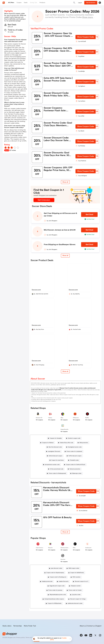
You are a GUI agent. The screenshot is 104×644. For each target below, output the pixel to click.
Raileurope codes (77, 473)
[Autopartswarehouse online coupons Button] (53, 599)
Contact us (91, 626)
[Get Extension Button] (44, 200)
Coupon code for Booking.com (58, 577)
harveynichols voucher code (52, 465)
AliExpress (76, 418)
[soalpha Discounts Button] (63, 581)
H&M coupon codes (74, 568)
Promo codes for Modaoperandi (57, 473)
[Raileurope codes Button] (76, 473)
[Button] (80, 3)
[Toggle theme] (100, 3)
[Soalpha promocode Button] (46, 581)
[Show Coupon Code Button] (86, 37)
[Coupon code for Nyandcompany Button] (54, 573)
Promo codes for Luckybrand (74, 451)
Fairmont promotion (75, 469)
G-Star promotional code (57, 469)
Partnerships (18, 626)
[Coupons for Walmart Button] (47, 443)
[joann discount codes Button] (56, 568)
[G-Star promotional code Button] (56, 469)
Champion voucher (76, 586)
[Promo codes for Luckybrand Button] (74, 451)
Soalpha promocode (47, 581)
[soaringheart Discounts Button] (53, 451)
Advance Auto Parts (66, 548)
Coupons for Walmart (48, 443)
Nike (74, 548)
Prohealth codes (74, 460)
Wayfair (50, 548)
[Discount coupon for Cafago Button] (77, 599)
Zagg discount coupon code (57, 586)
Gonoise (63, 559)
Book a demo (7, 626)
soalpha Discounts (64, 581)
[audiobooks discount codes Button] (74, 603)
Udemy (50, 418)
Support (99, 626)
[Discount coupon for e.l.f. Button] (81, 581)
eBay (62, 418)
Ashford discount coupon (55, 456)
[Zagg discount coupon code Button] (56, 586)
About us (83, 626)
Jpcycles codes (76, 595)
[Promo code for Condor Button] (74, 590)
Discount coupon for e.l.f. (81, 581)
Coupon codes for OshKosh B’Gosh (75, 465)
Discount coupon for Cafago (78, 599)
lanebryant (88, 548)
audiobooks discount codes (75, 603)
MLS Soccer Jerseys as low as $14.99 (60, 230)
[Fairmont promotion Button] (74, 469)
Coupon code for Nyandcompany (55, 573)
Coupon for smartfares (57, 460)
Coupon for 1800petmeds (54, 603)
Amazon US (39, 418)
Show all (65, 532)
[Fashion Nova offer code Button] (66, 443)
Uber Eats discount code (55, 447)
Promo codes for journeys (55, 590)
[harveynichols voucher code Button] (52, 465)
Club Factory (39, 548)
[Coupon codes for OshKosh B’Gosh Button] (75, 465)
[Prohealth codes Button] (74, 460)
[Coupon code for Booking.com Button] (57, 577)
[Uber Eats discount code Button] (54, 447)
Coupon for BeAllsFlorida (77, 573)
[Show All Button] (65, 532)
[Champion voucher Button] (75, 586)
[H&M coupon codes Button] (73, 568)
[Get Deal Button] (89, 215)
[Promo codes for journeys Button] (55, 590)
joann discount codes (56, 568)
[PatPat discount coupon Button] (74, 456)
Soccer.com (36, 290)
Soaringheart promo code (75, 447)
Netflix (87, 418)
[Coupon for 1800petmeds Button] (54, 603)
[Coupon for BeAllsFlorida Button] (76, 573)
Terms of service (31, 638)
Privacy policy (21, 638)
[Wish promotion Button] (83, 443)
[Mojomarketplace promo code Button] (57, 595)
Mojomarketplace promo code (58, 595)
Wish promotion (84, 443)
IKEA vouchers (76, 577)
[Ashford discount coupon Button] (55, 456)
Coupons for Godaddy (56, 438)
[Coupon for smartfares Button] (57, 460)
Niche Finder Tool (30, 626)
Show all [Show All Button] (65, 182)
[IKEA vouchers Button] (76, 577)
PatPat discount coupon (75, 456)
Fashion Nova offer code (67, 443)
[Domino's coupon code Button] (73, 438)
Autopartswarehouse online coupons (54, 599)
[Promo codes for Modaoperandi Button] (57, 473)
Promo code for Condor (75, 590)
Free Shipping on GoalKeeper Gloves (60, 244)
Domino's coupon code (74, 438)
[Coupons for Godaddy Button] (55, 438)
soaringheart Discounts (54, 451)
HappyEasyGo (64, 429)
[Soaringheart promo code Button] (74, 447)
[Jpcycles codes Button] (76, 595)
